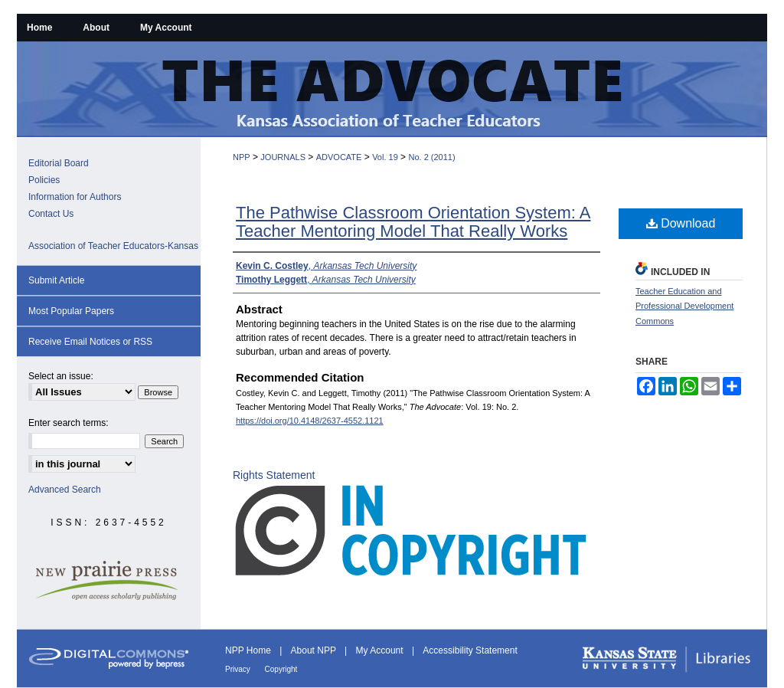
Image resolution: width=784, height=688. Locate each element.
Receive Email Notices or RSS (90, 342)
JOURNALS (283, 157)
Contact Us (51, 214)
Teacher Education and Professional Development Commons (684, 306)
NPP (242, 157)
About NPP (315, 650)
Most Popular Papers (71, 311)
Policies (44, 180)
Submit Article (56, 280)
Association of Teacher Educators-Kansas (113, 246)
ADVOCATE (339, 157)
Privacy (239, 669)
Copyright (281, 669)
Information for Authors (75, 197)
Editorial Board (59, 163)
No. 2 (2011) (431, 157)
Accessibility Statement (470, 650)
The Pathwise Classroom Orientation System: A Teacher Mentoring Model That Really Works (413, 222)
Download (681, 223)
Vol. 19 (385, 157)
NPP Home (249, 650)
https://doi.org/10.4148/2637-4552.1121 (310, 421)
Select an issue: (61, 376)
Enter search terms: (69, 423)
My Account (381, 650)
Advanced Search (65, 490)
